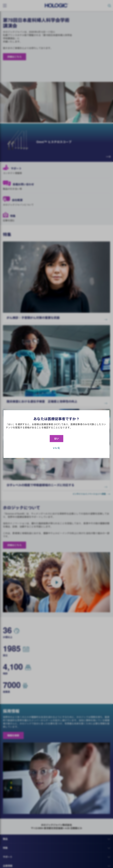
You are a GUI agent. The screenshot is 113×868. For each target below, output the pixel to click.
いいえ (56, 448)
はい (56, 439)
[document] (56, 434)
